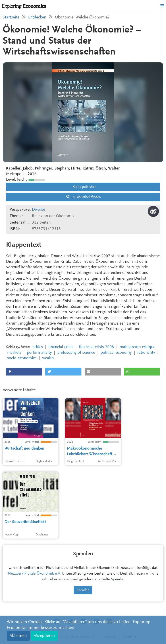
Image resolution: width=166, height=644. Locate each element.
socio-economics (22, 358)
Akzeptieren (44, 636)
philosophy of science (76, 353)
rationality (146, 353)
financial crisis (61, 347)
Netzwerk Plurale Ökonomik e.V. (34, 574)
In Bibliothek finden (84, 197)
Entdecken (37, 17)
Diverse (38, 210)
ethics (38, 347)
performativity (39, 353)
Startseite (11, 17)
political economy (116, 353)
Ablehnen (18, 636)
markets (14, 353)
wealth (48, 358)
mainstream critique (137, 347)
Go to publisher (84, 187)
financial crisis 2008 (96, 347)
